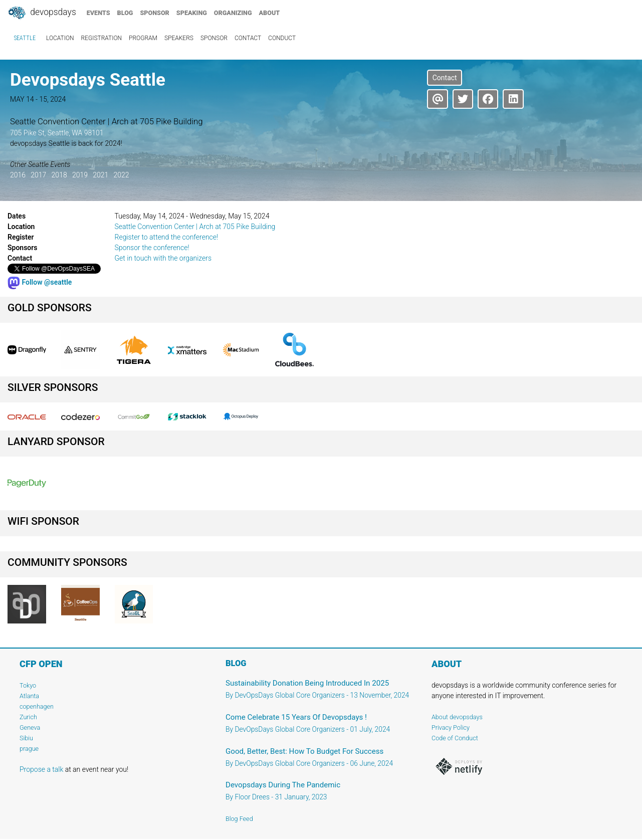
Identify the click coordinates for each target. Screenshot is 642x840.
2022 (121, 175)
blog (125, 13)
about (270, 13)
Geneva (30, 727)
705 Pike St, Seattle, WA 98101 (57, 133)
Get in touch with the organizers (163, 258)
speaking (192, 13)
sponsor (154, 13)
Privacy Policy (451, 727)
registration (102, 38)
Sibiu (26, 738)
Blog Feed (239, 819)
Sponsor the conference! (152, 248)
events (98, 13)
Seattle (25, 38)
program (143, 38)
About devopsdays (457, 717)
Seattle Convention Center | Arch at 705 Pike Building (195, 227)
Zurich (28, 717)
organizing (233, 13)
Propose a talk (41, 769)
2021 (100, 175)
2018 (59, 175)
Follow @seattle (40, 282)
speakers (179, 38)
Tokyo (28, 685)
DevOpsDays (42, 13)
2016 (18, 175)
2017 (38, 175)
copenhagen (37, 706)
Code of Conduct (455, 738)
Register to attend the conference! (167, 237)
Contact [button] (445, 78)
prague (29, 749)
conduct (282, 38)
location (60, 38)
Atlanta (29, 696)
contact (248, 38)
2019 (80, 175)
